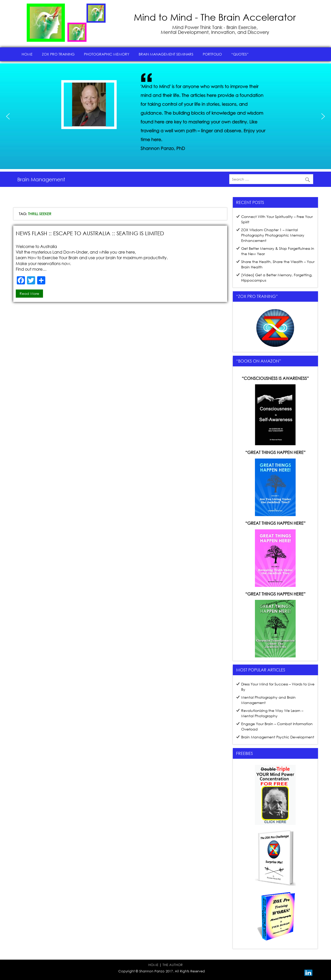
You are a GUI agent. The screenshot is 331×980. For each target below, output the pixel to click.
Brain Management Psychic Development (278, 737)
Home (27, 54)
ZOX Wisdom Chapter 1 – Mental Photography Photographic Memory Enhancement (273, 235)
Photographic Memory (107, 54)
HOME (153, 965)
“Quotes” (240, 54)
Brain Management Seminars (166, 54)
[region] (165, 116)
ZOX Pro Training (58, 54)
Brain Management (41, 179)
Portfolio (212, 54)
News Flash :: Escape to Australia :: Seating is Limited (90, 233)
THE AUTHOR (173, 965)
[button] (8, 116)
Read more (29, 293)
